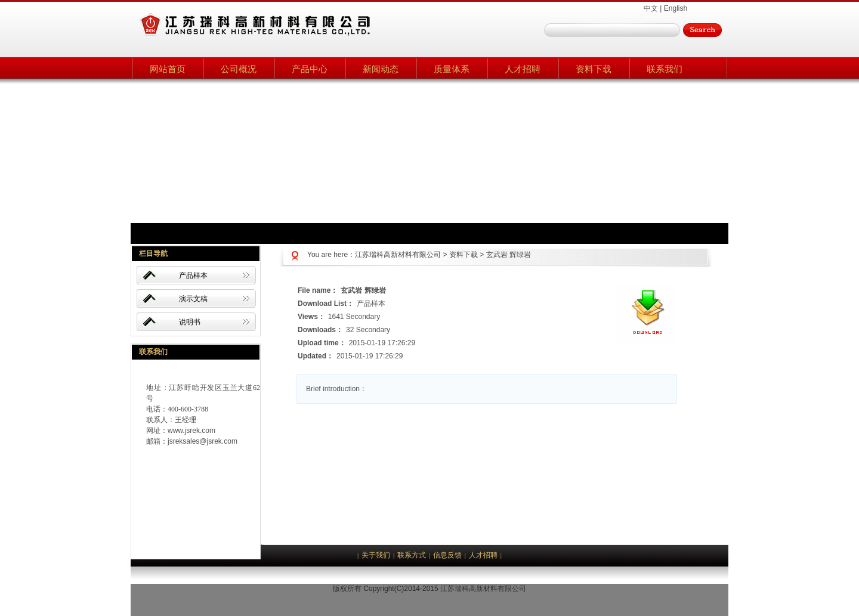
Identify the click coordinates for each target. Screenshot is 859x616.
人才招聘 (523, 69)
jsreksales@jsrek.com (203, 441)
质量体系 (452, 69)
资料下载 (594, 69)
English (676, 8)
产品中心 (310, 69)
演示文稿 (193, 299)
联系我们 (665, 69)
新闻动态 (381, 69)
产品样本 (193, 276)
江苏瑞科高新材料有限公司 (398, 255)
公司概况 (239, 69)
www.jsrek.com (191, 431)
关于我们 (376, 555)
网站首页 (168, 69)
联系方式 (412, 555)
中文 (651, 8)
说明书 (190, 322)
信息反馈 (447, 555)
